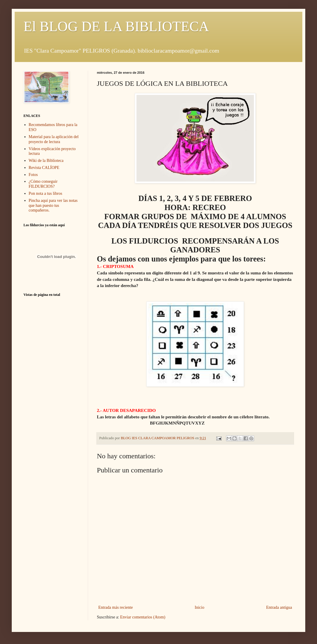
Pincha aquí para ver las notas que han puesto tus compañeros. (53, 206)
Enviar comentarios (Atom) (143, 617)
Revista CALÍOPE (44, 168)
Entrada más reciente (115, 607)
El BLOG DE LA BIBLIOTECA (116, 26)
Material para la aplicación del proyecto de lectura (54, 139)
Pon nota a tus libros (45, 193)
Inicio (199, 607)
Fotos (33, 175)
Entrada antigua (279, 607)
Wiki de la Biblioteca (46, 161)
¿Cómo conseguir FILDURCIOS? (43, 184)
